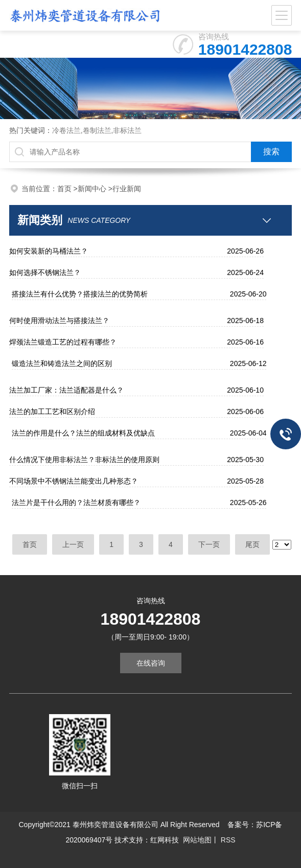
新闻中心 (92, 189)
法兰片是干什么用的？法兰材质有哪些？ (76, 502)
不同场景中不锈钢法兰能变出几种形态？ (74, 481)
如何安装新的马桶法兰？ (49, 251)
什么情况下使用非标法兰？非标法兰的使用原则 (84, 460)
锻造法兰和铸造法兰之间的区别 (62, 363)
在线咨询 (151, 663)
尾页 (252, 544)
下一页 (209, 544)
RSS (227, 840)
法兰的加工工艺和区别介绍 (52, 412)
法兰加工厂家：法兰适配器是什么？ (66, 390)
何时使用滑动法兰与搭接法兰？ (59, 321)
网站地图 (197, 840)
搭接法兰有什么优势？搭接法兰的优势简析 (80, 294)
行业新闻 (127, 189)
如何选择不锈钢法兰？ (45, 272)
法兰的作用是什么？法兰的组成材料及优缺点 (83, 433)
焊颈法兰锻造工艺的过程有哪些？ (63, 342)
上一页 (73, 544)
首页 (64, 189)
